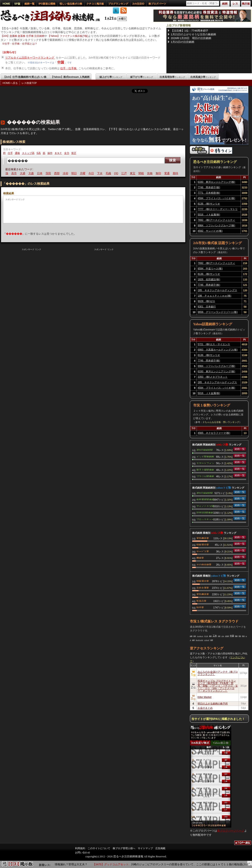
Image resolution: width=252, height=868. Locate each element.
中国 (61, 62)
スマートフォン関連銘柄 (205, 463)
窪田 (49, 173)
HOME (6, 4)
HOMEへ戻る (10, 83)
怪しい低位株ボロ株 (71, 4)
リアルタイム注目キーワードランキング (30, 58)
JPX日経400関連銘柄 (205, 450)
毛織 (109, 173)
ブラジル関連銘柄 (205, 476)
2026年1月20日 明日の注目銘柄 (191, 38)
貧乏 (74, 153)
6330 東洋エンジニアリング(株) (216, 182)
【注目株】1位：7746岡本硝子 (190, 31)
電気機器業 (203, 538)
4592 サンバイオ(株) (210, 231)
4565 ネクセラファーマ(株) (214, 433)
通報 (17, 153)
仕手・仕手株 (69, 68)
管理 (212, 640)
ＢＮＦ (58, 153)
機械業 (200, 558)
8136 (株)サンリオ (209, 204)
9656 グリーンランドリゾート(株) (218, 312)
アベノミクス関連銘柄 (205, 506)
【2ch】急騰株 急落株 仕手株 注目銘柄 (22, 36)
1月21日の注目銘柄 (183, 42)
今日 (92, 173)
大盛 (23, 173)
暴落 (210, 636)
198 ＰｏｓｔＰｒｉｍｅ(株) (215, 296)
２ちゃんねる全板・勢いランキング (221, 422)
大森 (32, 173)
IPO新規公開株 (47, 4)
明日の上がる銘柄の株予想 (213, 704)
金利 (193, 640)
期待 (176, 173)
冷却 (66, 173)
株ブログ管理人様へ (124, 848)
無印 (159, 173)
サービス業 (203, 551)
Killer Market (205, 697)
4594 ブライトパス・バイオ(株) (216, 198)
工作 (215, 636)
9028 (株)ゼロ (207, 301)
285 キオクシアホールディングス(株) (217, 291)
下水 (100, 173)
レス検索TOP (29, 83)
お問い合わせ (83, 853)
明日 (74, 173)
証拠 (191, 636)
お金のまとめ (205, 708)
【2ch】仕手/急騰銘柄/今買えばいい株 (25, 77)
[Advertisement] (77, 105)
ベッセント (200, 636)
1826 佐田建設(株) (209, 279)
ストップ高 (28, 153)
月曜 (83, 173)
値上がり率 (111, 77)
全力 (67, 153)
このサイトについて (99, 848)
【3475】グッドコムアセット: (113, 864)
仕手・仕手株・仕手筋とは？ (21, 44)
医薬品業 (201, 601)
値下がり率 (142, 77)
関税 (142, 173)
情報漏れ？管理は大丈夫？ (75, 864)
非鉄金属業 (203, 588)
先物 (150, 173)
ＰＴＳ (206, 636)
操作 (50, 153)
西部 (57, 173)
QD (117, 173)
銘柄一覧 (29, 4)
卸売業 (200, 607)
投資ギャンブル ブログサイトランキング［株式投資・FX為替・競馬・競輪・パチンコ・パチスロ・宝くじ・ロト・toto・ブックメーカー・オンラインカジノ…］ (218, 686)
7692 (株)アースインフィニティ (216, 220)
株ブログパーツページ (231, 831)
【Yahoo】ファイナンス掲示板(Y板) (68, 36)
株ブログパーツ (157, 4)
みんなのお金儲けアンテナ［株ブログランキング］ (218, 673)
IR (4, 153)
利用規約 (80, 848)
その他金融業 (204, 564)
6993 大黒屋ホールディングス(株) (218, 350)
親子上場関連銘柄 (205, 470)
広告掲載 (160, 848)
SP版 (17, 4)
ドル (223, 636)
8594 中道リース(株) (210, 269)
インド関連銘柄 (205, 456)
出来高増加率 (172, 77)
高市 (14, 173)
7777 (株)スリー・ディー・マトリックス (218, 210)
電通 (168, 173)
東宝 (133, 173)
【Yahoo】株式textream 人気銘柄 (70, 77)
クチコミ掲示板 (95, 4)
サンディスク (200, 640)
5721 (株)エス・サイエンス (214, 344)
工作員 (227, 636)
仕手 (10, 153)
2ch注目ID (138, 4)
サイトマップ (145, 848)
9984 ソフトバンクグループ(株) (216, 225)
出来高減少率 (203, 77)
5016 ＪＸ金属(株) (209, 215)
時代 (243, 636)
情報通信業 (203, 544)
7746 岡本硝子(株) (209, 187)
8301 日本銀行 (207, 307)
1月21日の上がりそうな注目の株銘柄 (194, 34)
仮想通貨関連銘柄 (205, 499)
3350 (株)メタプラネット (213, 377)
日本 (40, 173)
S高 (39, 153)
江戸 (125, 173)
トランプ (207, 640)
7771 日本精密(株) (209, 193)
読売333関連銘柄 (205, 512)
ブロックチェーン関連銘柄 (205, 519)
